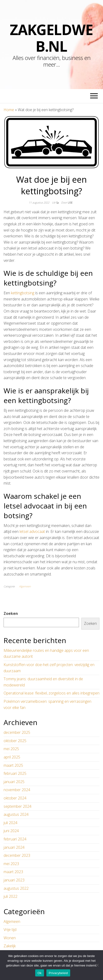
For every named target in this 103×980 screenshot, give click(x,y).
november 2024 (17, 790)
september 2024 (17, 806)
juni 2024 (11, 831)
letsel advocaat (32, 531)
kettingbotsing (23, 293)
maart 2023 (13, 872)
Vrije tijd (10, 930)
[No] (97, 965)
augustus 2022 (16, 888)
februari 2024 (15, 839)
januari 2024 (14, 847)
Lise (70, 202)
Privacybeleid (58, 973)
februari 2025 (15, 773)
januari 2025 (14, 782)
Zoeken (11, 613)
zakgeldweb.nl (51, 38)
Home (9, 110)
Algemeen (25, 586)
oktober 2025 (15, 741)
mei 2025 (11, 749)
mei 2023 (11, 864)
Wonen (10, 938)
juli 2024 (10, 823)
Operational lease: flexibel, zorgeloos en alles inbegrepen (51, 693)
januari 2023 (14, 880)
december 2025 (17, 732)
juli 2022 (10, 896)
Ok (40, 973)
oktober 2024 (15, 798)
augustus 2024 (16, 814)
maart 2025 (13, 765)
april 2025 (12, 757)
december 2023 (17, 855)
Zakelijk (10, 946)
